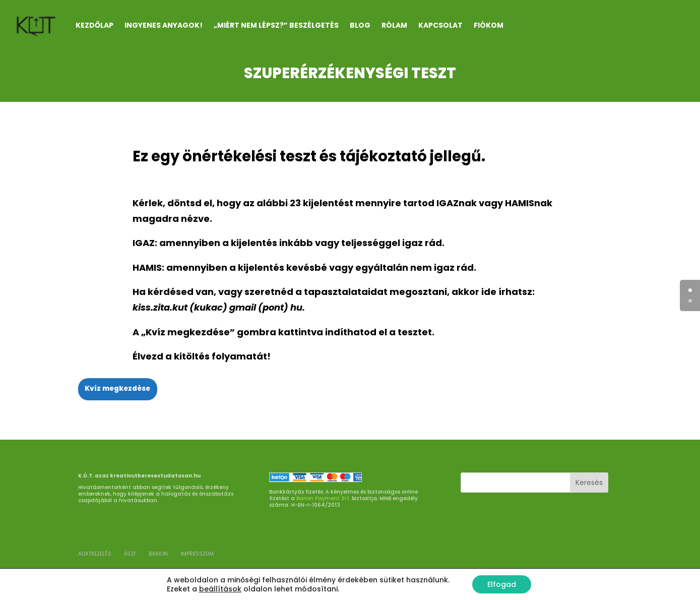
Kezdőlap (94, 25)
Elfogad (502, 584)
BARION (158, 554)
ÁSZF (130, 554)
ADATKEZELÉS (95, 554)
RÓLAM (394, 25)
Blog (360, 25)
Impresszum (197, 554)
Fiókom (489, 25)
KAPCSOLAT (440, 25)
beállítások (220, 589)
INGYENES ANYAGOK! (164, 25)
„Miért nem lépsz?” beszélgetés (276, 25)
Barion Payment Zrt (323, 498)
